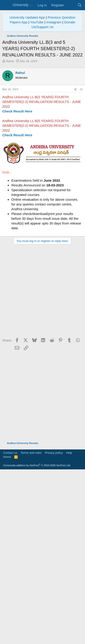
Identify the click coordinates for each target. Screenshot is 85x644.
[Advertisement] (42, 108)
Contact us (10, 625)
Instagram (54, 22)
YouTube (37, 22)
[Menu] (6, 5)
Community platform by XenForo (37, 638)
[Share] (75, 174)
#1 (81, 174)
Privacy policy (54, 625)
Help (69, 625)
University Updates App (27, 17)
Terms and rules (31, 625)
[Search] (80, 5)
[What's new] (71, 5)
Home (7, 629)
